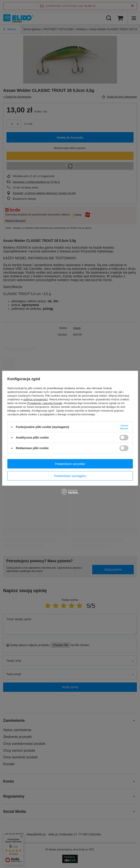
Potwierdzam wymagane (70, 476)
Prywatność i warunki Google (45, 403)
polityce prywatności (35, 399)
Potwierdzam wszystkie (70, 464)
